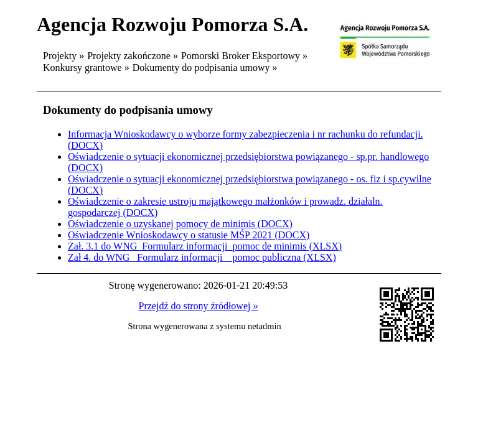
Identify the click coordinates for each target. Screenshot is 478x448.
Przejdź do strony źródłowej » (199, 306)
